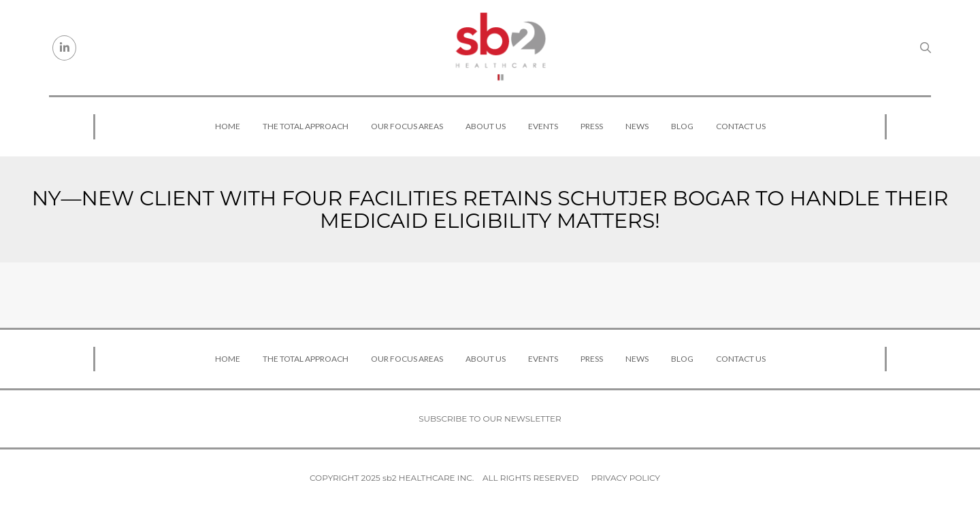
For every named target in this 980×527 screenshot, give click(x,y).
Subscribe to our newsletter (490, 419)
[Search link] (926, 48)
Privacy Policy (626, 478)
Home (228, 126)
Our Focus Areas (407, 126)
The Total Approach (306, 126)
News (637, 126)
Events (543, 126)
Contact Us (741, 126)
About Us (486, 126)
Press (592, 126)
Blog (682, 126)
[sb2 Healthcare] (500, 48)
